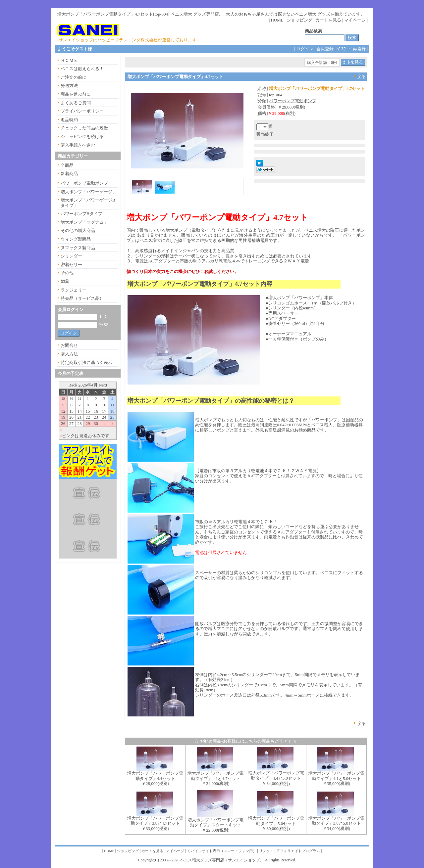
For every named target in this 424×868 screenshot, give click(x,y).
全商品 (67, 165)
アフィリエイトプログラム (298, 851)
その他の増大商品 (78, 230)
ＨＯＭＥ (69, 60)
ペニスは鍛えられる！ (82, 69)
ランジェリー (74, 290)
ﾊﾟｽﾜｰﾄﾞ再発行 (351, 49)
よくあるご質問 (76, 103)
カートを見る (328, 20)
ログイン (305, 49)
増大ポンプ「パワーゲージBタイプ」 (88, 203)
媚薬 (65, 281)
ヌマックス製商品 (78, 248)
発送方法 (69, 86)
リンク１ (266, 851)
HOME (277, 20)
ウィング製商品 (76, 239)
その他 (67, 273)
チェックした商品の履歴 (84, 128)
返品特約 (69, 120)
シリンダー (71, 256)
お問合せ (69, 345)
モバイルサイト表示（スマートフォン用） (222, 851)
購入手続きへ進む (78, 145)
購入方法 (69, 354)
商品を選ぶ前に (76, 94)
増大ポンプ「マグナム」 (84, 222)
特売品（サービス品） (82, 298)
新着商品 (69, 174)
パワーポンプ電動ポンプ (293, 101)
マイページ (355, 20)
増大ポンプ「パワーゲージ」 (89, 192)
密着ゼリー (71, 265)
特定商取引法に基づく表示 (86, 363)
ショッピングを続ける (82, 137)
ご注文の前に (74, 77)
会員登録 (325, 49)
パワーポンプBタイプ (81, 214)
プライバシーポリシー (82, 111)
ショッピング (299, 20)
